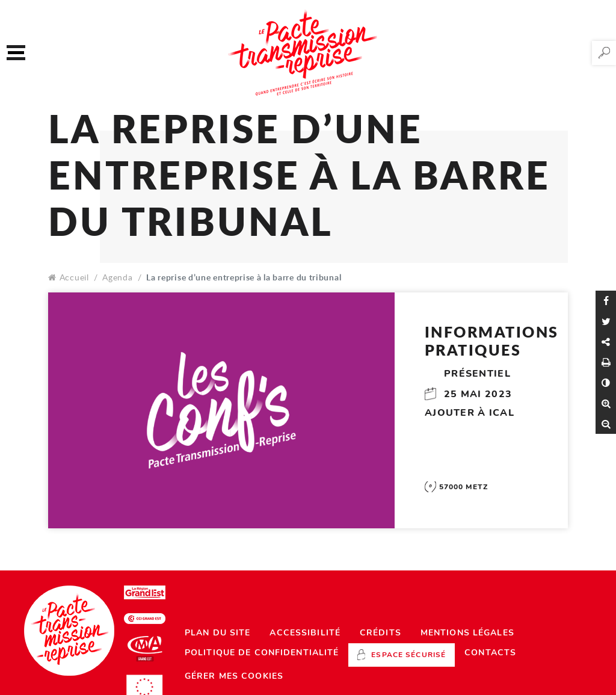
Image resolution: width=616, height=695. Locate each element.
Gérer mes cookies (234, 676)
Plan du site (217, 633)
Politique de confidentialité (262, 653)
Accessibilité (305, 633)
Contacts (490, 653)
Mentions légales (467, 633)
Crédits (380, 633)
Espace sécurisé (408, 655)
